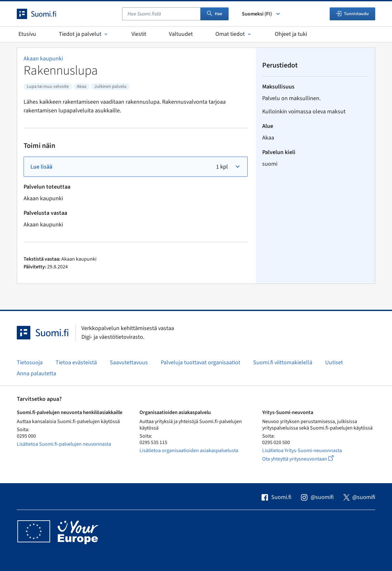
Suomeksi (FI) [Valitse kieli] (261, 14)
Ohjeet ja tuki (291, 34)
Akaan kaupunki (43, 59)
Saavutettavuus (129, 363)
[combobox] (161, 14)
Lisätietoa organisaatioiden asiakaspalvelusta (189, 451)
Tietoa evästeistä (76, 363)
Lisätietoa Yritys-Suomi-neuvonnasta (302, 451)
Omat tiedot (234, 34)
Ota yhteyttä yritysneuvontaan (305, 459)
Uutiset (334, 363)
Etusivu (27, 34)
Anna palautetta (36, 374)
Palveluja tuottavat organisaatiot (201, 363)
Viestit (139, 34)
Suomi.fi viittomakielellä (283, 363)
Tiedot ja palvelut (84, 34)
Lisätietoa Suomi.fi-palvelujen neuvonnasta (64, 444)
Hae (215, 14)
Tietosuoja (30, 363)
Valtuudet (181, 34)
